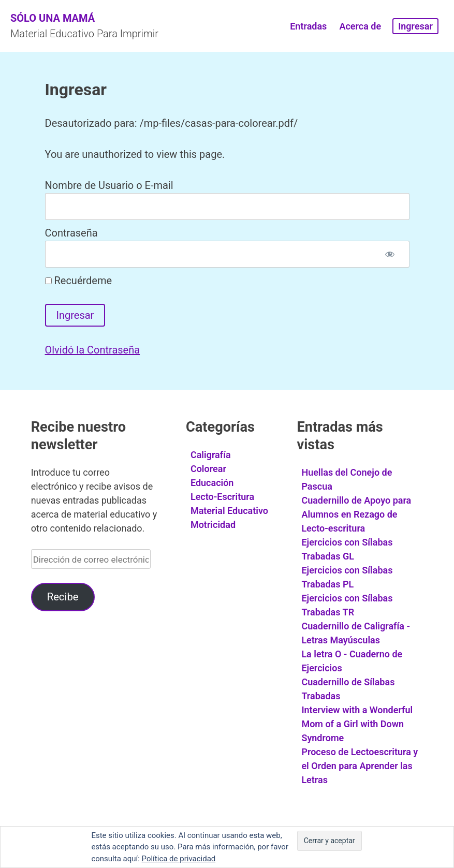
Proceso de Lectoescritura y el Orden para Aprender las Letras (360, 766)
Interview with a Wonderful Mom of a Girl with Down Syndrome (357, 724)
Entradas (308, 26)
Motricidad (213, 525)
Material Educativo (229, 511)
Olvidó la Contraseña (93, 350)
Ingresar (415, 26)
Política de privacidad (179, 859)
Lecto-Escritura (222, 497)
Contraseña (71, 233)
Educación (212, 483)
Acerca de (360, 26)
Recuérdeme (79, 281)
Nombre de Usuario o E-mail (109, 185)
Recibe (63, 597)
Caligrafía (211, 455)
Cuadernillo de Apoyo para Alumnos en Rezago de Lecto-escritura (356, 514)
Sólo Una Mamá (53, 18)
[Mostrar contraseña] (390, 254)
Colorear (208, 469)
